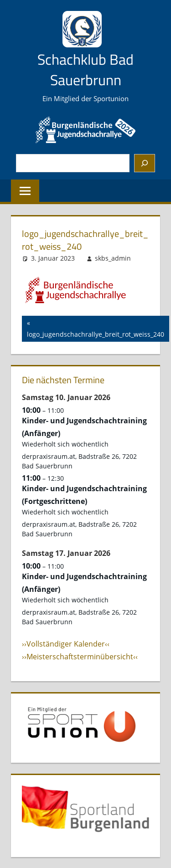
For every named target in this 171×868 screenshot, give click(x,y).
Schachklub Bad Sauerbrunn (85, 69)
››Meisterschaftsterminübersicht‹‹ (80, 657)
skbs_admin (113, 258)
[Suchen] (145, 163)
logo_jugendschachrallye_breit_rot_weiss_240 (96, 328)
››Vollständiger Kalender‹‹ (66, 644)
